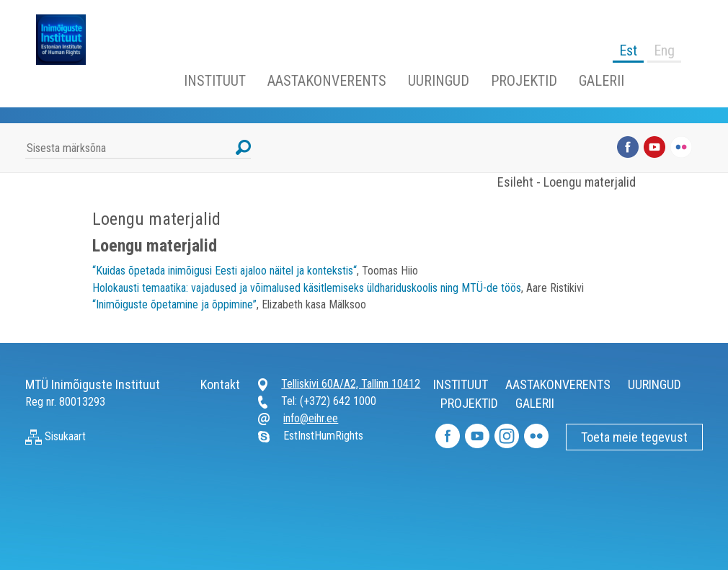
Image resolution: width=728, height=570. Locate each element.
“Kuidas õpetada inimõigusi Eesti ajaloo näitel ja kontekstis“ (225, 271)
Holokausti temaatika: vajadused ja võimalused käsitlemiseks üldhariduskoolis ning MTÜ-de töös (307, 288)
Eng (664, 50)
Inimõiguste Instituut (68, 40)
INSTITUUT (215, 81)
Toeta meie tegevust (634, 437)
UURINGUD (439, 81)
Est (628, 50)
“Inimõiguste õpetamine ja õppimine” (174, 304)
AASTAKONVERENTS (327, 81)
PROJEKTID (524, 81)
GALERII (602, 81)
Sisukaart (56, 436)
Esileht (515, 182)
